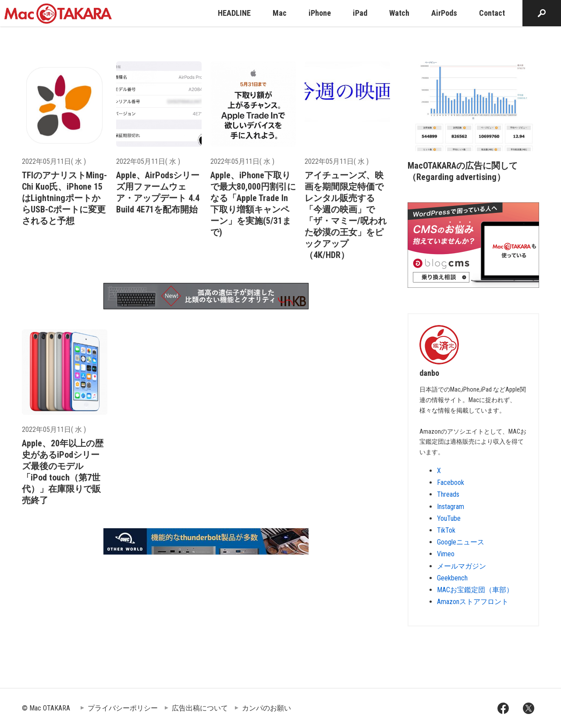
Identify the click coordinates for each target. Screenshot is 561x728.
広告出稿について (200, 708)
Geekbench (452, 578)
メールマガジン (462, 566)
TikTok (446, 530)
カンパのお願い (266, 708)
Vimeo (446, 554)
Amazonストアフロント (473, 602)
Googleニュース (461, 542)
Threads (448, 494)
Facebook (451, 482)
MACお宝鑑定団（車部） (475, 590)
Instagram (451, 507)
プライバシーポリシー (123, 708)
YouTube (449, 518)
